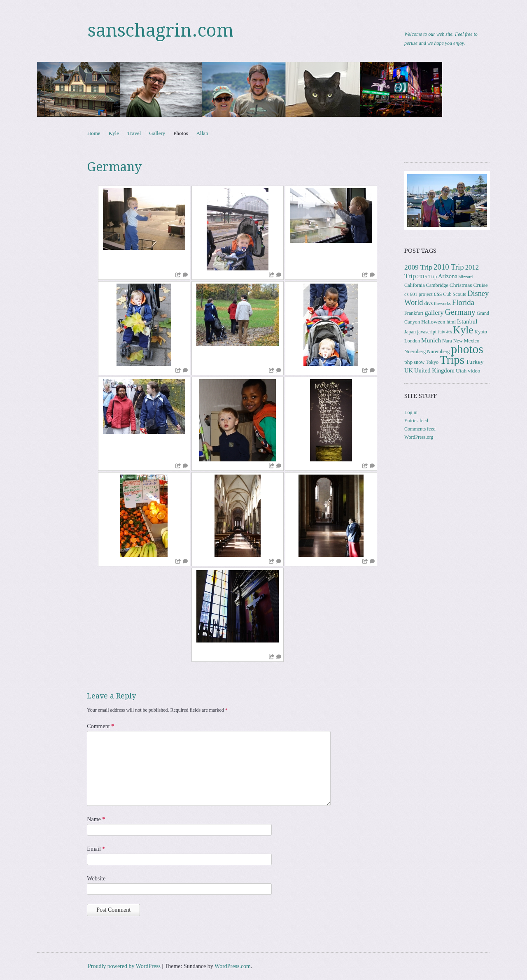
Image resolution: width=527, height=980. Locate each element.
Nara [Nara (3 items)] (447, 341)
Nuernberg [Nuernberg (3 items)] (415, 351)
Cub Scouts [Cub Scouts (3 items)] (455, 294)
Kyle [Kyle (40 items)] (463, 330)
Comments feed (420, 429)
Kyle (114, 133)
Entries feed (416, 421)
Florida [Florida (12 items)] (463, 302)
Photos (181, 133)
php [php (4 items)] (408, 362)
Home (94, 133)
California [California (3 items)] (414, 285)
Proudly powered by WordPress (124, 966)
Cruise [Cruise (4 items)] (481, 285)
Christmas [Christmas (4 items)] (461, 285)
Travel (134, 133)
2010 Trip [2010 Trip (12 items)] (449, 267)
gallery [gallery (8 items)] (434, 313)
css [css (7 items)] (438, 294)
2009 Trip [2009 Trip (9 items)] (418, 267)
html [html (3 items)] (451, 322)
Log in (411, 412)
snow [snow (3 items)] (419, 362)
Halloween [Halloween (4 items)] (433, 322)
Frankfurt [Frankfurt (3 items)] (414, 313)
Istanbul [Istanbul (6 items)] (467, 321)
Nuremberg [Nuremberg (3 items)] (438, 351)
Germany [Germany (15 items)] (460, 312)
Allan (202, 133)
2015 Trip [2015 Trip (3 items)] (427, 277)
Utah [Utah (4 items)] (461, 371)
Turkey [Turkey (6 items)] (475, 362)
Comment (100, 726)
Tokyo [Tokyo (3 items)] (432, 362)
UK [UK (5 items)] (409, 370)
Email (96, 849)
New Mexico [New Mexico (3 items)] (466, 341)
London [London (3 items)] (412, 341)
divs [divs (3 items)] (429, 303)
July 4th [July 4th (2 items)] (445, 332)
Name (96, 819)
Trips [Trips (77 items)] (452, 360)
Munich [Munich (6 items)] (431, 340)
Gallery (157, 133)
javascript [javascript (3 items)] (427, 332)
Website (96, 879)
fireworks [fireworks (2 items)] (442, 304)
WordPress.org (419, 437)
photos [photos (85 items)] (467, 349)
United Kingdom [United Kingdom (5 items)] (434, 370)
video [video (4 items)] (474, 371)
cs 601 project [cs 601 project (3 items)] (418, 294)
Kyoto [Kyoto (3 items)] (481, 332)
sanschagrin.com (161, 30)
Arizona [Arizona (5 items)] (448, 276)
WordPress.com (233, 966)
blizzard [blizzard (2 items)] (466, 277)
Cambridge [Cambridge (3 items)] (437, 285)
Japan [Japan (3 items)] (410, 332)
